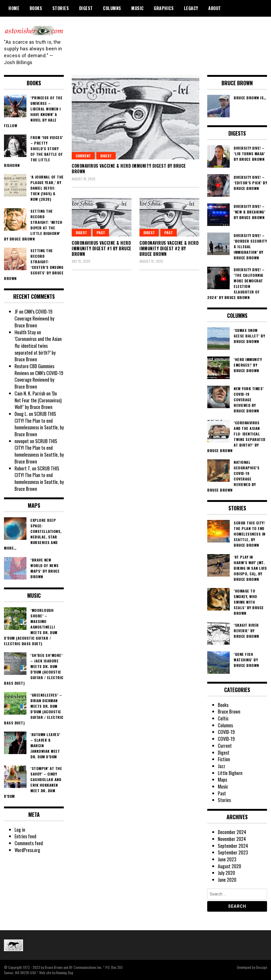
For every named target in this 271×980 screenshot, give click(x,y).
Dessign (261, 967)
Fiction (224, 759)
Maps (222, 779)
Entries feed (25, 836)
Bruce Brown (229, 711)
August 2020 (229, 866)
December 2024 (232, 832)
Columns (112, 8)
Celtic (223, 718)
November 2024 (232, 839)
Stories (61, 8)
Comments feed (29, 843)
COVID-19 (226, 732)
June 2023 (227, 859)
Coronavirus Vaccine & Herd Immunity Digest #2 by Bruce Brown (169, 248)
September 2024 (233, 846)
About (215, 8)
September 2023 (233, 852)
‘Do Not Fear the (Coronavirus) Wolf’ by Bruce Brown (38, 400)
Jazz (222, 766)
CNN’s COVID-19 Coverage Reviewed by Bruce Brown (34, 318)
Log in (20, 830)
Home (14, 8)
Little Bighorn (230, 773)
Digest (86, 8)
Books (36, 8)
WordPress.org (28, 850)
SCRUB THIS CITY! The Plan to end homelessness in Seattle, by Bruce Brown (39, 424)
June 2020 (227, 880)
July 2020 (226, 873)
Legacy (191, 8)
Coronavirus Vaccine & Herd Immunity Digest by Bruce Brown (129, 169)
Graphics (164, 8)
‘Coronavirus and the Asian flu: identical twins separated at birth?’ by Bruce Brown (38, 349)
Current (83, 156)
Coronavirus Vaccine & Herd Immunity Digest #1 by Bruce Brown (102, 248)
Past (169, 232)
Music (137, 8)
